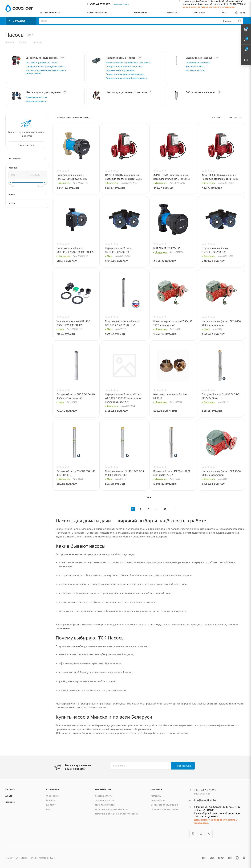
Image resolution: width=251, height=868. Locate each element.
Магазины (156, 796)
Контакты (51, 805)
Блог (49, 809)
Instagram (193, 834)
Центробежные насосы (198, 63)
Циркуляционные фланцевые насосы (46, 67)
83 (165, 509)
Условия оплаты (104, 796)
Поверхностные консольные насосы (125, 74)
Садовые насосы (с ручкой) (120, 70)
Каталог (10, 789)
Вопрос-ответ (158, 800)
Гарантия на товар (105, 805)
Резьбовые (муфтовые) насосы (42, 63)
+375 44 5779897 (100, 4)
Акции (9, 796)
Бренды (10, 802)
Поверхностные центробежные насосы (126, 78)
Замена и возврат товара (164, 809)
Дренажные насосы (36, 97)
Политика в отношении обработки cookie (117, 814)
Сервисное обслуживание (165, 805)
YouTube (201, 834)
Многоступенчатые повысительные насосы (129, 63)
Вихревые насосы (195, 70)
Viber (209, 834)
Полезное (157, 789)
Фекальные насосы (36, 101)
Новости (51, 800)
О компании (53, 796)
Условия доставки (105, 800)
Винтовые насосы (195, 67)
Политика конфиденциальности (112, 809)
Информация (103, 789)
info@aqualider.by (205, 800)
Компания (53, 789)
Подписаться (183, 766)
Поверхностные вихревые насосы (124, 67)
